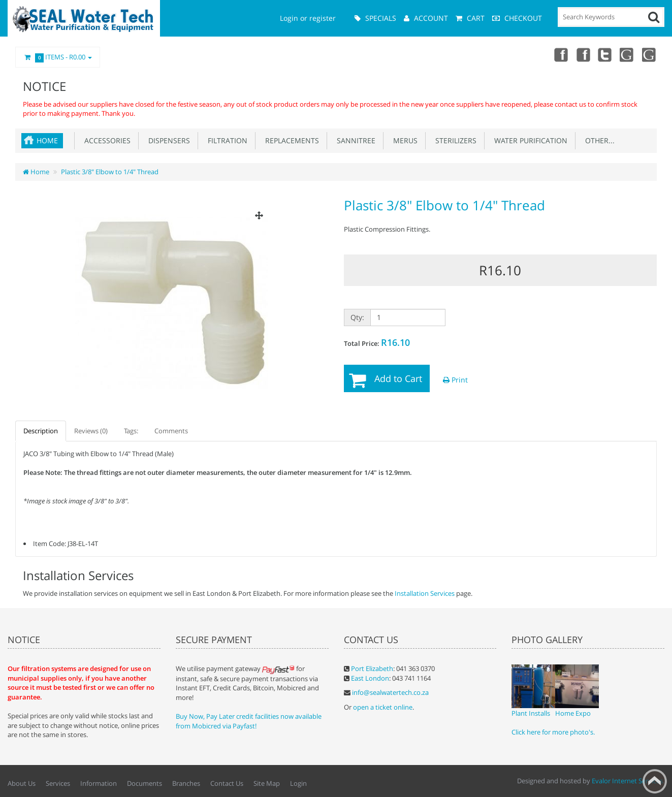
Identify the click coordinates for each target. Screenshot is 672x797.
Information (99, 783)
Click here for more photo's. (553, 732)
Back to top (655, 781)
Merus (403, 140)
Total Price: (377, 342)
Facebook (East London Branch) (560, 54)
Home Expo (573, 713)
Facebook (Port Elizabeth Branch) (583, 54)
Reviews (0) (91, 431)
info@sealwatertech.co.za (390, 692)
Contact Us (227, 783)
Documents (145, 783)
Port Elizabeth (372, 668)
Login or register (308, 18)
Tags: (131, 431)
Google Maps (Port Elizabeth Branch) (650, 54)
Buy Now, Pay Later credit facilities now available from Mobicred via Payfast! (249, 721)
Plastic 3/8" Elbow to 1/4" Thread (110, 172)
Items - (58, 57)
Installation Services (425, 593)
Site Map (267, 783)
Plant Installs (531, 713)
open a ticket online (383, 707)
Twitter (605, 54)
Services (58, 783)
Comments (171, 431)
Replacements (290, 140)
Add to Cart (398, 378)
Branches (186, 783)
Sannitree (354, 140)
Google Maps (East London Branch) (627, 54)
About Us (22, 783)
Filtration (226, 140)
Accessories (105, 140)
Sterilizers (454, 140)
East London (370, 678)
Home (47, 140)
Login (298, 783)
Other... (598, 140)
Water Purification (529, 140)
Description (41, 431)
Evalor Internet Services (627, 781)
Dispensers (167, 140)
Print (455, 380)
